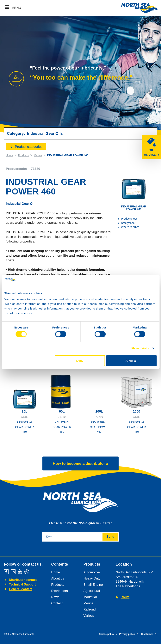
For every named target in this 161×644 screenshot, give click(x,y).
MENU (16, 8)
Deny (80, 361)
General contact (21, 589)
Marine (38, 155)
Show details (140, 348)
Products (23, 155)
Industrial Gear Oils (45, 133)
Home (9, 155)
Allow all (131, 361)
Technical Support (22, 584)
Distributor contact (23, 580)
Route (125, 597)
